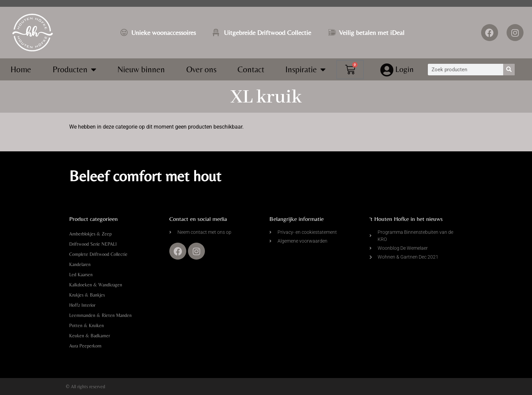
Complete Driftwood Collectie (98, 254)
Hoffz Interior (82, 305)
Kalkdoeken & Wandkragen (96, 285)
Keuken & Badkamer (90, 336)
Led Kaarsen (81, 275)
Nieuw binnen (141, 69)
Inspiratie (306, 69)
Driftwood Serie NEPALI (93, 244)
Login (405, 69)
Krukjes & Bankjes (87, 295)
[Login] (387, 70)
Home (21, 69)
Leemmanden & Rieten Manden (100, 315)
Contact (251, 69)
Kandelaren (80, 264)
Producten (74, 69)
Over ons (201, 69)
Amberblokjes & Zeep (90, 234)
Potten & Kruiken (87, 325)
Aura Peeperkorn (85, 346)
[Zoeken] (509, 70)
